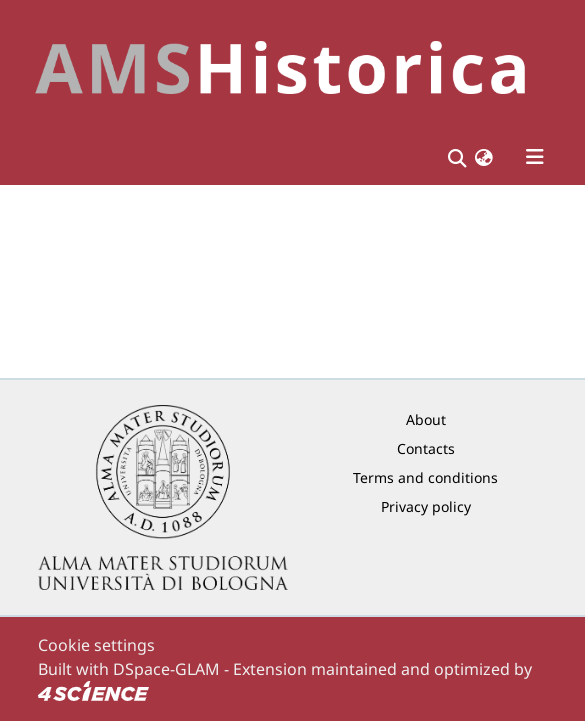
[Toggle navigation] (535, 157)
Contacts (426, 448)
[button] (484, 157)
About (426, 419)
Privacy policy (426, 506)
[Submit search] (457, 157)
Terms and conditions (425, 477)
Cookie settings (96, 645)
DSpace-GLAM (166, 669)
